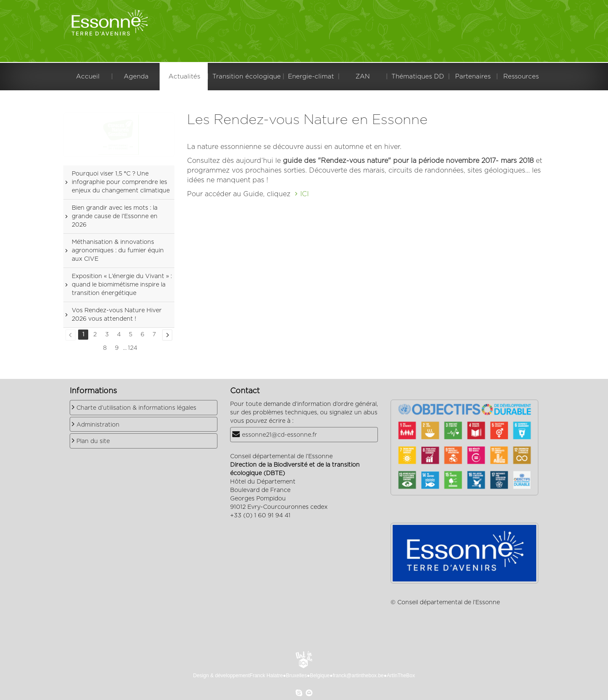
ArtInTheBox (401, 676)
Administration (98, 425)
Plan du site (93, 441)
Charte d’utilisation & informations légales (136, 408)
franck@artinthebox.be (358, 676)
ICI (304, 194)
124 (133, 348)
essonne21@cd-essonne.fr (280, 435)
